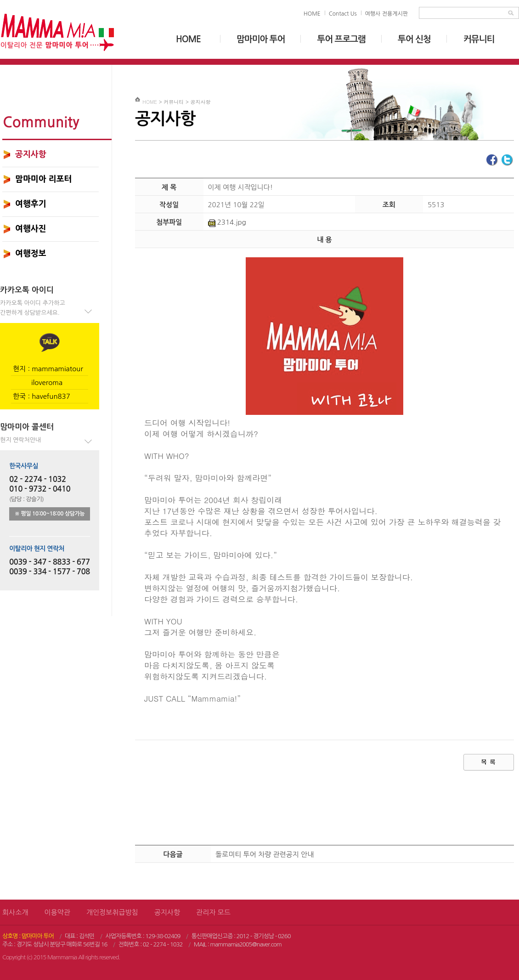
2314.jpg (227, 222)
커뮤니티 (479, 39)
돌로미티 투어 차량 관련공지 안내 (265, 854)
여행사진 (31, 229)
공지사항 (31, 154)
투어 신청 (414, 39)
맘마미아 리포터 (43, 179)
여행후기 (31, 204)
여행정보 (31, 254)
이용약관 (57, 912)
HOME (312, 14)
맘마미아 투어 (261, 39)
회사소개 (15, 912)
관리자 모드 (213, 912)
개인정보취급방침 (112, 912)
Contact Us (343, 14)
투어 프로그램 (341, 39)
